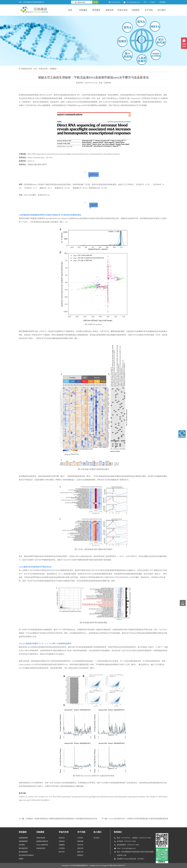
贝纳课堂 (136, 10)
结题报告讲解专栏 (42, 841)
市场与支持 (123, 10)
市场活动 (62, 838)
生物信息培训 (41, 848)
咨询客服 (162, 2)
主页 (35, 69)
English (153, 2)
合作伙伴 (80, 845)
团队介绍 (80, 852)
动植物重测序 (23, 841)
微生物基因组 (23, 852)
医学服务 (96, 10)
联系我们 (80, 855)
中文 (145, 2)
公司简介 (80, 838)
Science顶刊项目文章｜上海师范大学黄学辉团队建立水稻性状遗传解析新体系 (138, 819)
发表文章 (80, 848)
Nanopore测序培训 (42, 845)
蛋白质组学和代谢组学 (26, 855)
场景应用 (109, 10)
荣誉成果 (80, 841)
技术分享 (62, 852)
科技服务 (83, 10)
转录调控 (22, 845)
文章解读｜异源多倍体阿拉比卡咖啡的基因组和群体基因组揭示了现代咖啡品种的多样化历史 (62, 819)
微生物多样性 (23, 848)
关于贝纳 (149, 10)
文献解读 (53, 69)
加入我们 (162, 10)
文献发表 (62, 841)
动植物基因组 (23, 838)
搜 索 (95, 2)
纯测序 (21, 859)
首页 (70, 10)
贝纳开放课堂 (41, 838)
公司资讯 (62, 848)
